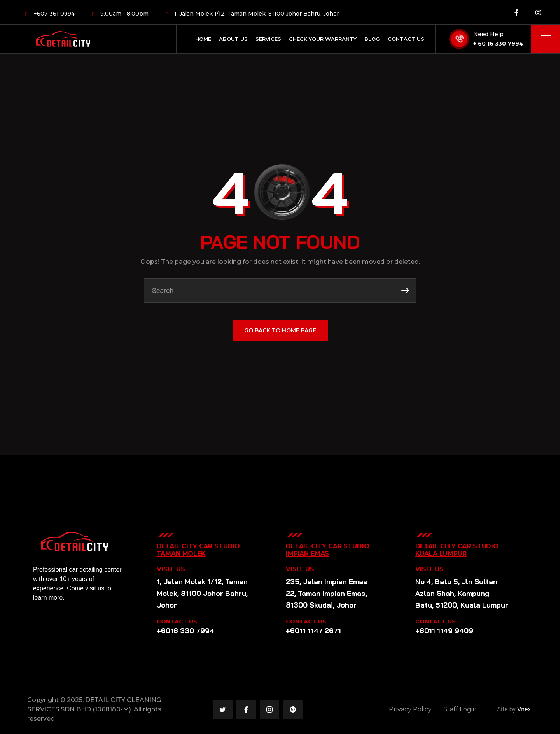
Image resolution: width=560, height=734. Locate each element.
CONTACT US (177, 622)
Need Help (488, 34)
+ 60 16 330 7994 (498, 44)
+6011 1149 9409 (444, 631)
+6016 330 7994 (185, 631)
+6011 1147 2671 (313, 631)
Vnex (524, 709)
